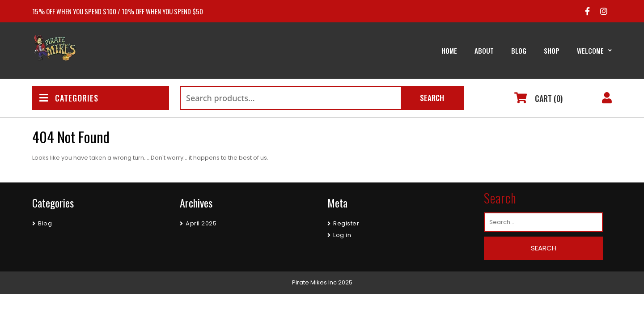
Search (432, 98)
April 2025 (201, 223)
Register (346, 223)
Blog (519, 51)
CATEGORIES (69, 98)
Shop (552, 51)
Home (449, 51)
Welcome (590, 51)
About (484, 51)
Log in (342, 235)
